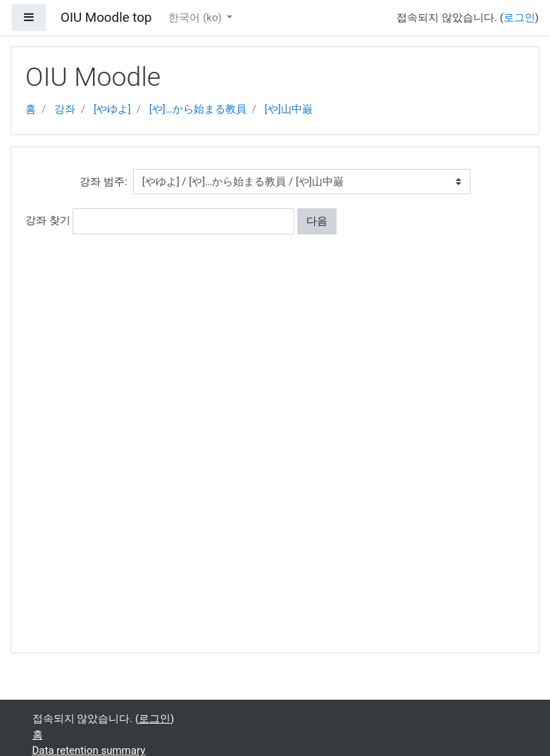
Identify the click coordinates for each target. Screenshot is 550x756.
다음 (317, 221)
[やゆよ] (112, 109)
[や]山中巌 (289, 109)
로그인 (519, 18)
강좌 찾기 (48, 220)
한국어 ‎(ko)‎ (196, 18)
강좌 (65, 109)
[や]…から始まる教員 (198, 109)
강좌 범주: (103, 182)
